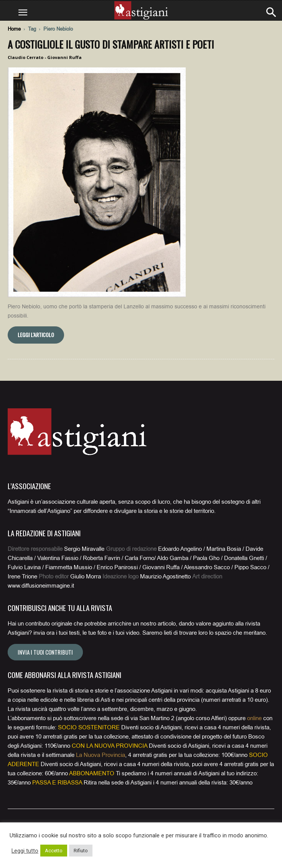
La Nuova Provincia (101, 755)
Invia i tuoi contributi (45, 652)
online (254, 718)
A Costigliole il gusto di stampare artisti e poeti (111, 44)
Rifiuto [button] (81, 851)
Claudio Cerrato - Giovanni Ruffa (45, 57)
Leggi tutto (25, 851)
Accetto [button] (54, 851)
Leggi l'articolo (36, 335)
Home (14, 29)
